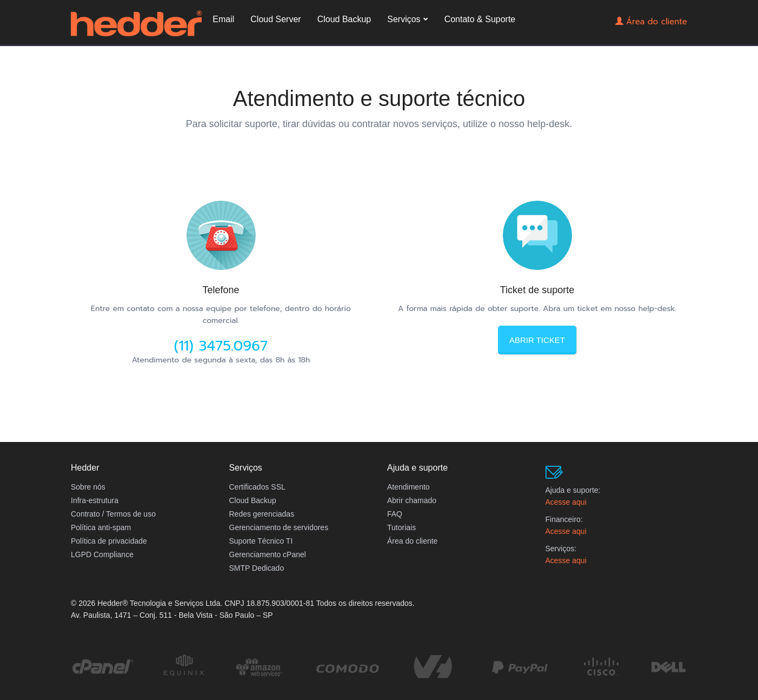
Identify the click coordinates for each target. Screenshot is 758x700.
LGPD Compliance (102, 554)
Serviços (467, 34)
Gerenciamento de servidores (279, 527)
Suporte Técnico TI (261, 541)
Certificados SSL (257, 487)
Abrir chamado (412, 500)
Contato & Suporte (543, 34)
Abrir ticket (537, 340)
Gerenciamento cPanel (268, 554)
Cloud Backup (408, 34)
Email (287, 34)
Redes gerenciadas (262, 514)
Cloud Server (339, 34)
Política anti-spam (101, 527)
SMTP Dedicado (257, 568)
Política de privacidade (109, 541)
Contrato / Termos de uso (113, 514)
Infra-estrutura (95, 500)
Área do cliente (654, 32)
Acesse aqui (566, 502)
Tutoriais (401, 527)
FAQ (395, 514)
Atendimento (408, 487)
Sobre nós (88, 487)
